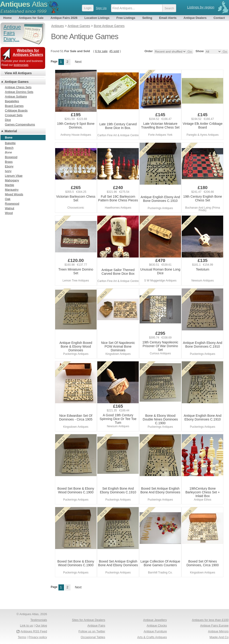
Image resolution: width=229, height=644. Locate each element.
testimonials (21, 65)
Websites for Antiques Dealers (28, 53)
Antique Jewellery (155, 620)
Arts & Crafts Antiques (152, 637)
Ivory (8, 171)
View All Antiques (18, 73)
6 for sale (101, 51)
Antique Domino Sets (19, 92)
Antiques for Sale (31, 18)
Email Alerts (168, 18)
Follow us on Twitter (92, 631)
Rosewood (12, 204)
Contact (219, 18)
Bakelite (10, 143)
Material (11, 131)
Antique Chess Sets (18, 87)
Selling (147, 18)
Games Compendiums (20, 124)
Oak (8, 199)
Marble (10, 185)
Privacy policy (38, 637)
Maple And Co (219, 637)
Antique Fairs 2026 (64, 18)
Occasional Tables (93, 637)
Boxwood (11, 157)
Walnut (10, 208)
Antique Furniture (155, 631)
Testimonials (39, 620)
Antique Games (17, 82)
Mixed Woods (14, 194)
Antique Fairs (96, 625)
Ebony (9, 166)
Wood (9, 213)
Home (7, 18)
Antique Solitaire (16, 97)
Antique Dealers (195, 18)
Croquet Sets (14, 115)
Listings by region (201, 7)
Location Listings (97, 18)
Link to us (27, 625)
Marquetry (12, 190)
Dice (8, 120)
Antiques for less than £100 (210, 620)
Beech (9, 148)
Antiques (24, 4)
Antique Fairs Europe (214, 625)
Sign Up (101, 8)
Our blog (41, 625)
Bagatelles (12, 101)
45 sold (114, 51)
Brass (9, 162)
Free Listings (126, 18)
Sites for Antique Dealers (89, 620)
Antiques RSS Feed (34, 631)
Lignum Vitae (14, 176)
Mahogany (12, 180)
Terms (22, 637)
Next (78, 62)
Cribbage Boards (16, 110)
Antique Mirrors (218, 631)
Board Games (14, 106)
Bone (8, 152)
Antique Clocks (157, 625)
